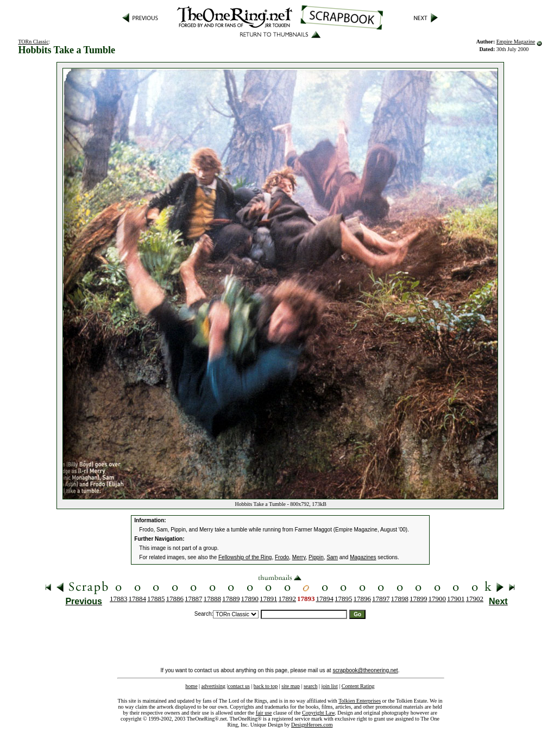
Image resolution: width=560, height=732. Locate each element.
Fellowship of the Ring (245, 557)
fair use (264, 713)
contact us (239, 686)
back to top (266, 686)
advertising (213, 686)
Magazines (363, 557)
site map (291, 686)
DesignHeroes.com (312, 725)
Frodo (282, 557)
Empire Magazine (516, 42)
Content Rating (358, 686)
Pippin (316, 557)
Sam (332, 557)
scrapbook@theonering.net (365, 670)
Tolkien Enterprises (360, 701)
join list (329, 686)
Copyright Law (318, 713)
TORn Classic (33, 42)
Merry (299, 557)
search (311, 686)
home (191, 686)
